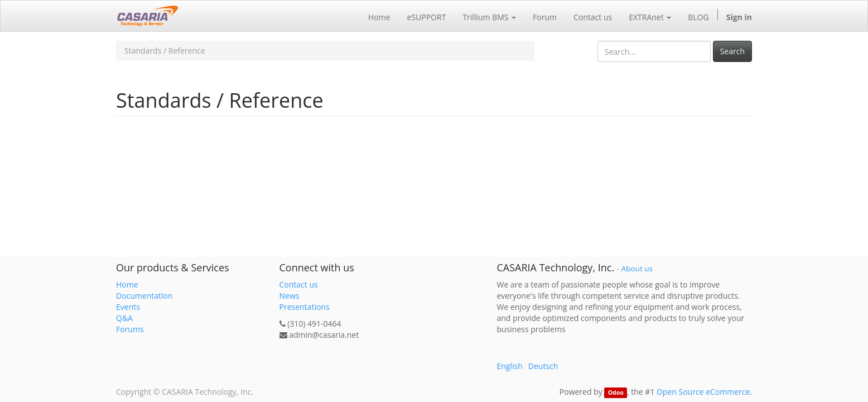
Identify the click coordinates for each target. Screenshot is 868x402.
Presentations (305, 307)
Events (128, 307)
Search (732, 51)
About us (637, 269)
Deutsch (543, 366)
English (510, 366)
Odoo (616, 393)
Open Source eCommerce (703, 392)
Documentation (144, 296)
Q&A (124, 318)
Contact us (299, 284)
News (290, 296)
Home (127, 284)
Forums (130, 329)
